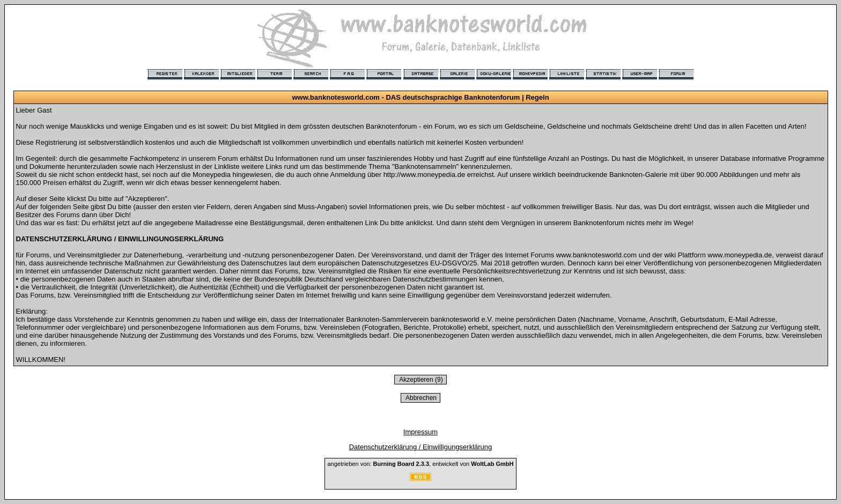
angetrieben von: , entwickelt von (420, 464)
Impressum (420, 432)
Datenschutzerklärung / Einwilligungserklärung (421, 447)
